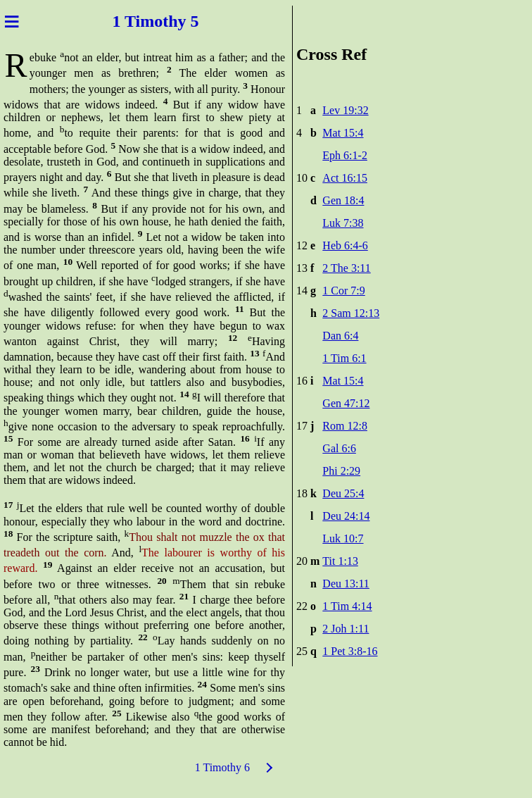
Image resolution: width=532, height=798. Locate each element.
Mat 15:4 (343, 133)
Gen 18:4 (343, 200)
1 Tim (133, 21)
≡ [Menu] (12, 21)
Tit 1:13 (340, 561)
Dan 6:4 (340, 336)
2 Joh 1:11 (346, 629)
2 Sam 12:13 (351, 313)
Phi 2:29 (341, 471)
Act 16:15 (345, 178)
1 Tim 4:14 (347, 606)
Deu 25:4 (343, 493)
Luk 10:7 (343, 538)
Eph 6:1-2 (345, 155)
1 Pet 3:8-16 (350, 651)
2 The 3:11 (346, 268)
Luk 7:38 (343, 223)
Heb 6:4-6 (345, 245)
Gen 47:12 (346, 403)
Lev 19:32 (345, 110)
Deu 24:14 (346, 516)
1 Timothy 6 (222, 767)
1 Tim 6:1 (344, 358)
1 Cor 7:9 (343, 291)
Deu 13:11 (346, 584)
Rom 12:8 (345, 426)
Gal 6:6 (339, 448)
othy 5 (176, 21)
